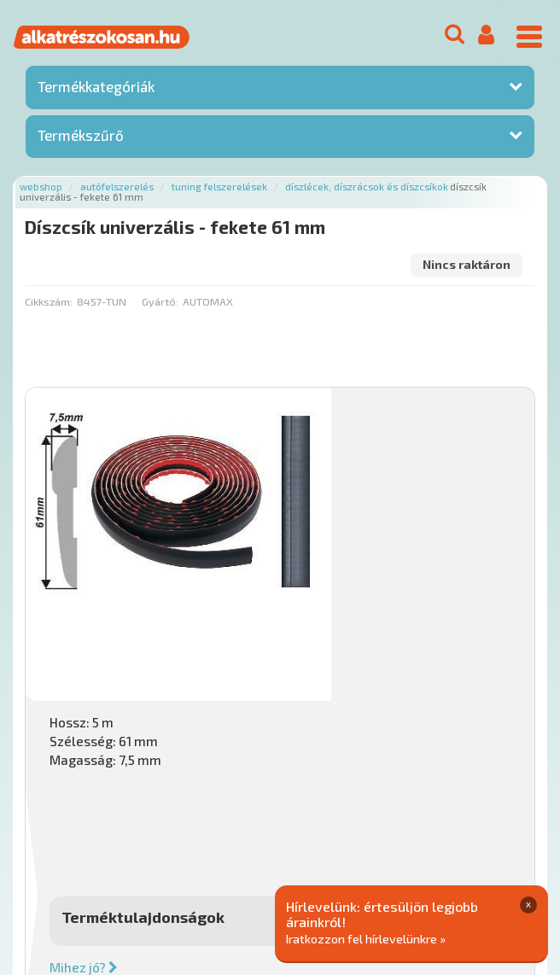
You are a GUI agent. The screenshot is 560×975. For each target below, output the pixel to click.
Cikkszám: (49, 301)
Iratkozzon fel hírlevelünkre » (367, 938)
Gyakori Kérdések (348, 838)
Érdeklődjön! (425, 741)
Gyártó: (160, 301)
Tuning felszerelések (219, 187)
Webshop (41, 187)
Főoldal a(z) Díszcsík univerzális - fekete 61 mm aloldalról (181, 783)
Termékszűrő (81, 135)
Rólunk (111, 838)
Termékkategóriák (96, 86)
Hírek (159, 838)
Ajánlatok (52, 838)
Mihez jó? (338, 654)
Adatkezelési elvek (150, 856)
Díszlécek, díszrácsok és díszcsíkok (367, 187)
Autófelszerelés (117, 187)
